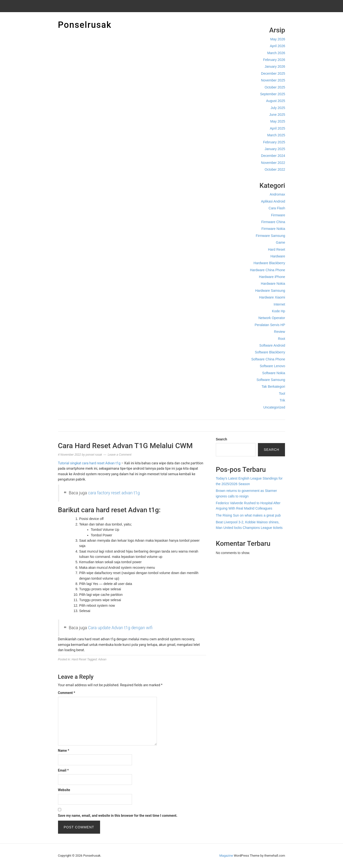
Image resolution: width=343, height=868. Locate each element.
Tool (282, 394)
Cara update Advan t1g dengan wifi (120, 628)
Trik (282, 400)
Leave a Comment (120, 455)
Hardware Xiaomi (272, 297)
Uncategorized (274, 407)
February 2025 (274, 142)
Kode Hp (278, 311)
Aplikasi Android (273, 201)
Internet (279, 304)
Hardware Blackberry (269, 263)
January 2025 (275, 149)
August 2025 (276, 101)
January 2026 (275, 66)
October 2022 (275, 169)
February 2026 (274, 60)
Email (63, 770)
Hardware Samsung (270, 291)
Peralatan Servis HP (270, 325)
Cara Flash (277, 208)
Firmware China (273, 222)
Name (64, 751)
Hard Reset (277, 249)
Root (282, 339)
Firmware (278, 215)
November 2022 (273, 163)
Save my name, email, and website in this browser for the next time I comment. (118, 816)
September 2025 (273, 94)
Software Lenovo (272, 366)
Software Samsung (271, 380)
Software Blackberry (270, 352)
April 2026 (277, 46)
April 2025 (277, 128)
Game (280, 242)
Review (280, 332)
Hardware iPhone (272, 277)
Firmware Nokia (273, 229)
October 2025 (275, 87)
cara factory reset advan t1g (114, 493)
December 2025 (273, 73)
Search (222, 439)
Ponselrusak (85, 25)
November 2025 (273, 80)
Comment (67, 693)
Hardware (278, 256)
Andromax (277, 194)
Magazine (226, 856)
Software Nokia (274, 373)
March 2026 (276, 53)
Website (64, 790)
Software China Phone (268, 359)
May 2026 (278, 39)
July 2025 (278, 108)
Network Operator (272, 318)
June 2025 (277, 115)
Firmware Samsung (270, 236)
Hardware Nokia (273, 284)
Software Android (272, 345)
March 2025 (276, 135)
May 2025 (278, 121)
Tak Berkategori (273, 387)
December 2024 (273, 156)
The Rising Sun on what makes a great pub (248, 515)
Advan (102, 659)
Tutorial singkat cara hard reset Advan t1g (89, 463)
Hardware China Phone (268, 270)
